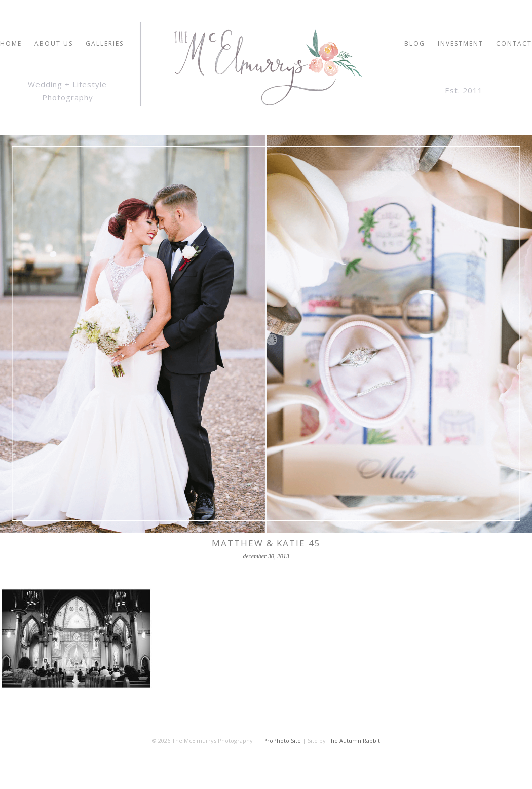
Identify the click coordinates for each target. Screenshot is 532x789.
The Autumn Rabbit (354, 741)
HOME (11, 44)
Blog (415, 44)
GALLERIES (105, 44)
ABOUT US (54, 44)
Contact (514, 44)
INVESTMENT (461, 44)
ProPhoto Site (282, 741)
